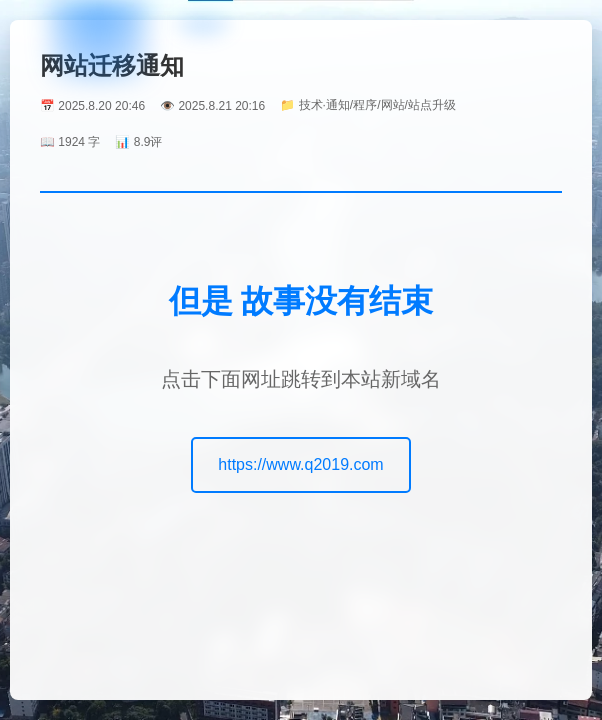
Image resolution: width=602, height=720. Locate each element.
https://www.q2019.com (300, 464)
